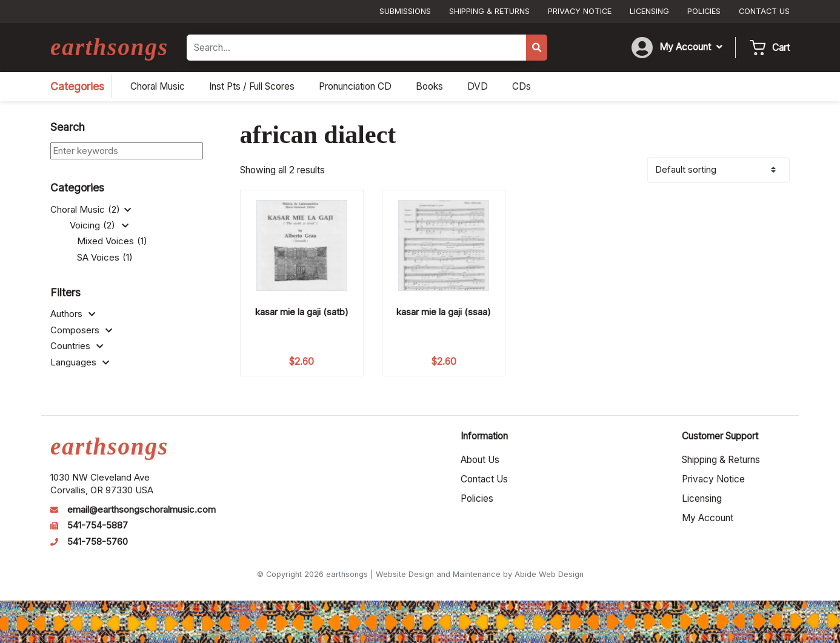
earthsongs (109, 47)
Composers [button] (81, 330)
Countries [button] (77, 346)
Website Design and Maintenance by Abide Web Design (480, 574)
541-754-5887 (98, 525)
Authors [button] (73, 314)
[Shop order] (718, 170)
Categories (77, 86)
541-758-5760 (98, 542)
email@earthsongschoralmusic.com (142, 510)
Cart (781, 48)
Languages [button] (80, 362)
